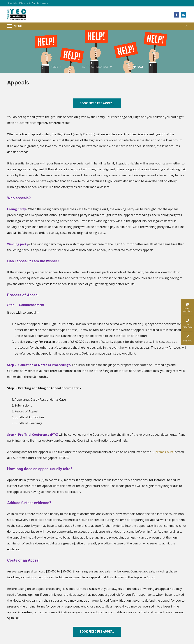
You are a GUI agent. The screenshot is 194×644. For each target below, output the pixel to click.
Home (54, 67)
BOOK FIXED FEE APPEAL (97, 103)
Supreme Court (162, 452)
